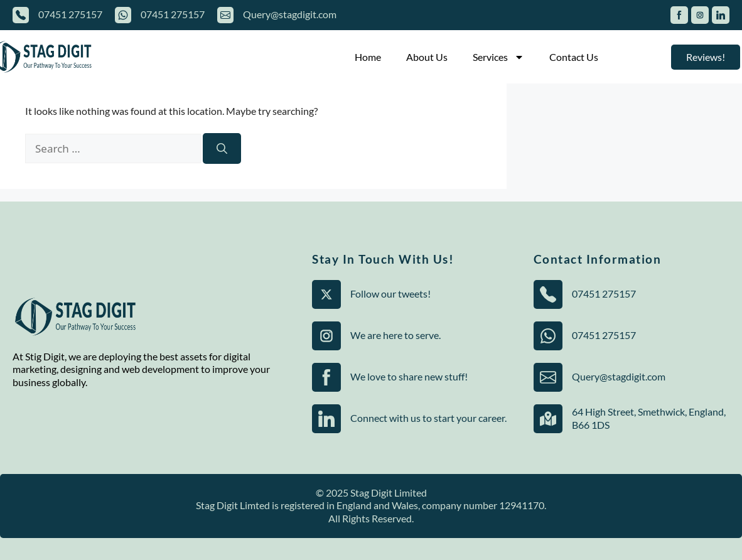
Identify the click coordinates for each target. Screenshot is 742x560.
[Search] (222, 149)
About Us (427, 57)
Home (368, 57)
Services (498, 57)
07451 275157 (70, 14)
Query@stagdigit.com (290, 14)
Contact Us (574, 57)
